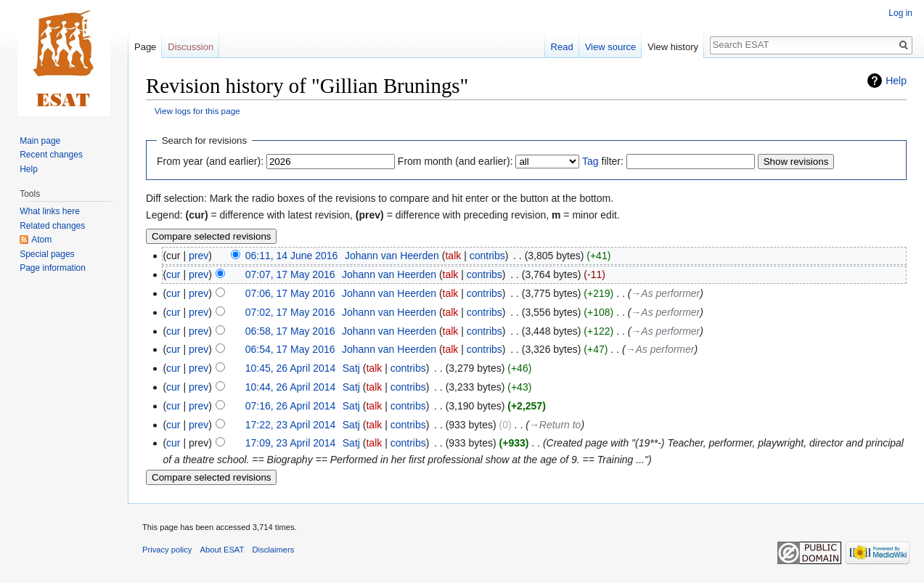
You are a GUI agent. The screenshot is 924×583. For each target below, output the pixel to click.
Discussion (191, 47)
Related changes (52, 226)
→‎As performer (665, 293)
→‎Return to (555, 425)
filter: (603, 161)
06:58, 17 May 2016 (290, 331)
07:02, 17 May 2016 (290, 312)
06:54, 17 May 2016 (290, 349)
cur (173, 274)
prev (199, 256)
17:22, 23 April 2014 (291, 425)
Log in (900, 13)
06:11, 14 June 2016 (292, 256)
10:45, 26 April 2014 (291, 368)
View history (673, 47)
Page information (53, 268)
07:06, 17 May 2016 (290, 293)
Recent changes (51, 155)
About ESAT (222, 550)
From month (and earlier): (455, 161)
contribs (487, 256)
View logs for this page (197, 111)
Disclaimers (274, 550)
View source (611, 47)
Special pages (47, 254)
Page (145, 47)
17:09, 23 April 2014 (291, 443)
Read (562, 47)
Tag (590, 161)
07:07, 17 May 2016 (290, 274)
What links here (50, 211)
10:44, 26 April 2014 (291, 387)
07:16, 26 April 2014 (291, 406)
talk (453, 256)
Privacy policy (167, 550)
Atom (41, 240)
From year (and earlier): (210, 161)
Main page (40, 141)
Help (896, 81)
